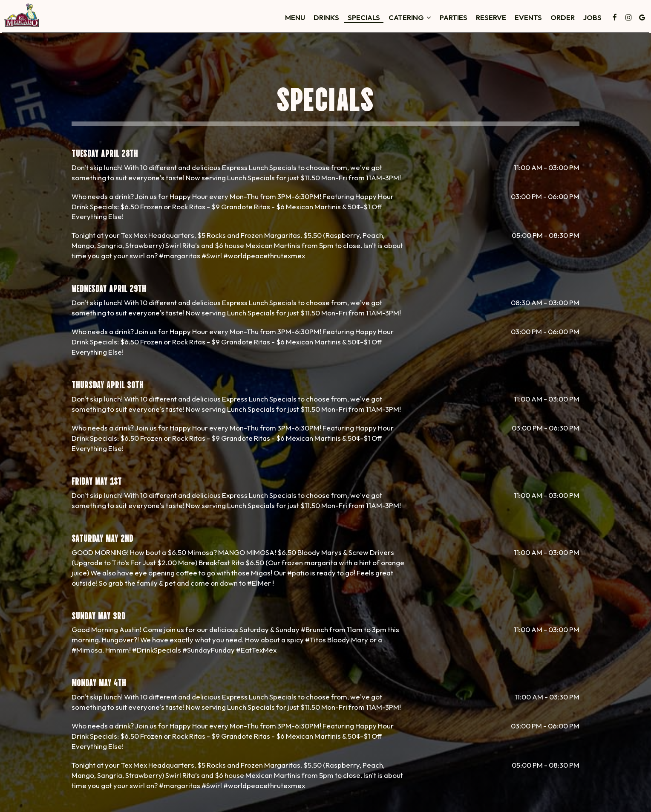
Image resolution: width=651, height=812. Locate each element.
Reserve (454, 21)
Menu (258, 21)
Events (492, 21)
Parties (417, 21)
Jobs (556, 21)
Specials (327, 21)
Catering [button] (373, 21)
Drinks (290, 21)
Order (526, 21)
